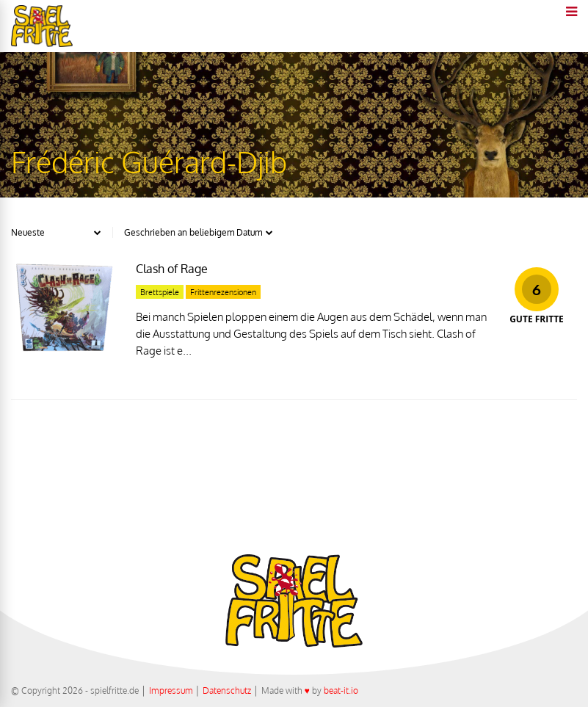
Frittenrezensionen (223, 292)
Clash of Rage (172, 269)
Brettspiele (160, 292)
